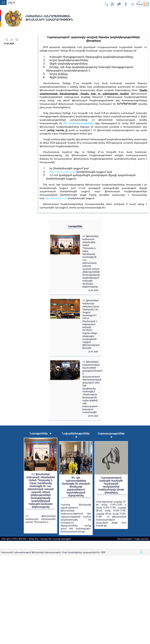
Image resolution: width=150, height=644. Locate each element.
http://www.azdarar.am (63, 172)
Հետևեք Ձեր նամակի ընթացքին (56, 539)
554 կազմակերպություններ (78, 123)
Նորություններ (75, 226)
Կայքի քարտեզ (141, 539)
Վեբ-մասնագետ (125, 539)
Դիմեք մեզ (33, 539)
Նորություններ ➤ (41, 433)
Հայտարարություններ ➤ (111, 435)
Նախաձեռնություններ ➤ (76, 435)
